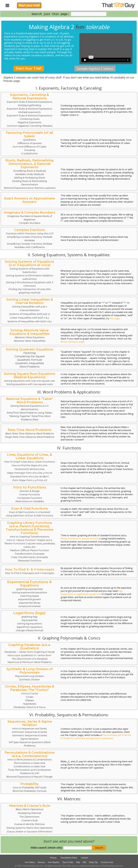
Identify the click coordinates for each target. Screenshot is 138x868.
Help (78, 862)
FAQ (84, 862)
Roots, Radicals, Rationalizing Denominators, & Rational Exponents (30, 174)
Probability (30, 787)
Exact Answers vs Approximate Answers (30, 200)
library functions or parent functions (80, 538)
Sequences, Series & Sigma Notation (30, 733)
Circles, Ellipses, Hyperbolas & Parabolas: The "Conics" (30, 697)
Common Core (107, 862)
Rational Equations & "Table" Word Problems (30, 409)
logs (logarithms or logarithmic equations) (92, 592)
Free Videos (30, 862)
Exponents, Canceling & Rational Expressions (30, 110)
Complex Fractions (30, 238)
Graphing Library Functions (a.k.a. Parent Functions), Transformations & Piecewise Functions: (30, 541)
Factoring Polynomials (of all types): (30, 143)
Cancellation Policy (69, 858)
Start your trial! (29, 5)
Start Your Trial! (29, 68)
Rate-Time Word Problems (30, 433)
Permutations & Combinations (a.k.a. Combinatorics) (30, 764)
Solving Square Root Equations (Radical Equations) (30, 379)
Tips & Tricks (68, 862)
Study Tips (93, 862)
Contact (85, 858)
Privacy (53, 858)
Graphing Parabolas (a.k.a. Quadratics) (30, 653)
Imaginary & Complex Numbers (30, 217)
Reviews (41, 862)
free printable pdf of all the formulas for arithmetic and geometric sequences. (96, 737)
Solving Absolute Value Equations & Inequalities (30, 335)
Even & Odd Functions (30, 512)
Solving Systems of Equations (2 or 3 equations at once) (30, 277)
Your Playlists (54, 862)
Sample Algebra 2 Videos (95, 69)
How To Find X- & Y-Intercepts (30, 571)
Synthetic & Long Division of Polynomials (30, 674)
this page (115, 318)
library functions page (72, 342)
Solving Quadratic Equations (30, 358)
